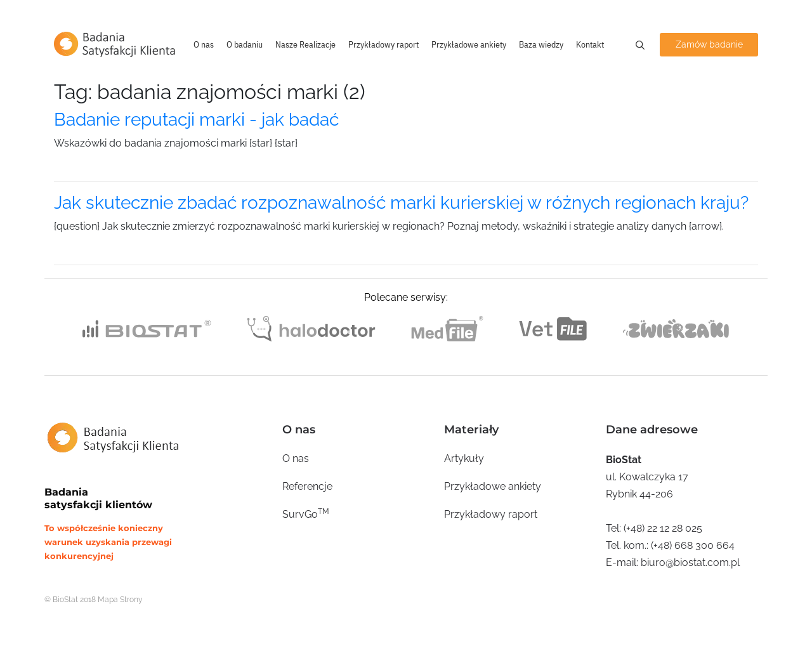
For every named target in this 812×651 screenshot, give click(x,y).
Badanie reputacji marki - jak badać (196, 120)
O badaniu (245, 44)
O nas (204, 44)
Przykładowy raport (383, 44)
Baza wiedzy (541, 44)
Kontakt (590, 44)
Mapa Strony (120, 600)
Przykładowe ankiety (469, 44)
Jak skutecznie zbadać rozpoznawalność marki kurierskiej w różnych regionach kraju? (401, 203)
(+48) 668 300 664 (693, 545)
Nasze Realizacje (305, 44)
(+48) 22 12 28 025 (663, 528)
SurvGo (306, 514)
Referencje (307, 486)
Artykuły (464, 458)
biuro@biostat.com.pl (690, 562)
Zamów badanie (709, 44)
